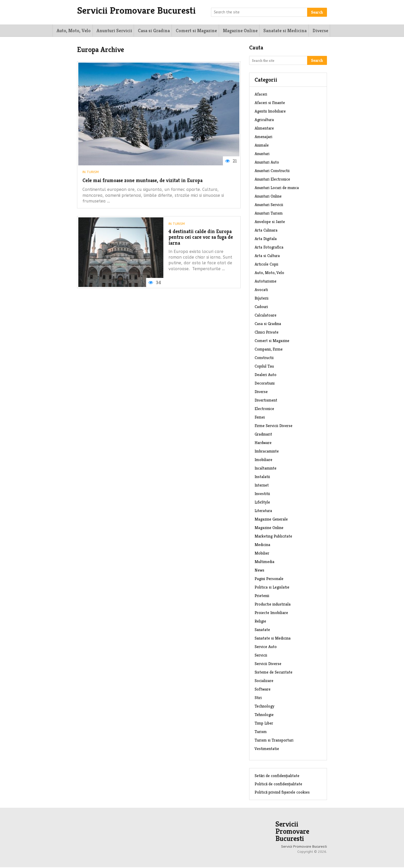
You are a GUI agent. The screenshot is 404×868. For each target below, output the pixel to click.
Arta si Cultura (267, 256)
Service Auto (266, 647)
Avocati (261, 290)
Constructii (264, 358)
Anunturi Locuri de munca (277, 188)
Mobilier (262, 554)
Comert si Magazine (194, 31)
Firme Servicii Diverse (273, 426)
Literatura (263, 511)
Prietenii (262, 596)
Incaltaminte (266, 469)
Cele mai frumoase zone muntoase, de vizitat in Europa (150, 182)
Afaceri (261, 95)
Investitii (262, 494)
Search (317, 12)
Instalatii (262, 477)
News (259, 571)
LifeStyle (262, 503)
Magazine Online (237, 31)
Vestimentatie (267, 749)
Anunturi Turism (269, 214)
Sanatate (262, 630)
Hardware (263, 443)
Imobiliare (263, 460)
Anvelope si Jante (270, 222)
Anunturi (262, 154)
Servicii (261, 656)
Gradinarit (263, 435)
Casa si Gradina (152, 31)
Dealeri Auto (266, 375)
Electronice (264, 409)
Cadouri (261, 307)
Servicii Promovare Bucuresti (141, 11)
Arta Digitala (266, 239)
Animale (262, 146)
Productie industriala (273, 605)
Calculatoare (266, 316)
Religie (260, 622)
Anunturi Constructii (272, 171)
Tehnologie (264, 715)
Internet (262, 486)
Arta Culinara (266, 231)
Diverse (317, 31)
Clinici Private (267, 333)
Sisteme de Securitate (273, 673)
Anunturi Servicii (113, 31)
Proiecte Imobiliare (271, 613)
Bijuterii (262, 299)
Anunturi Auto (267, 163)
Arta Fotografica (269, 248)
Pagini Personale (269, 579)
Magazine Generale (271, 520)
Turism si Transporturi (274, 741)
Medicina (262, 545)
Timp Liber (264, 724)
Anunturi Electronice (272, 180)
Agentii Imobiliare (270, 112)
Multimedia (264, 562)
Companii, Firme (269, 350)
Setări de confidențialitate (277, 776)
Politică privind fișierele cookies (282, 793)
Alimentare (264, 129)
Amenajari (263, 137)
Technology (264, 707)
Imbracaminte (267, 452)
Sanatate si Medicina (282, 31)
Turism (93, 173)
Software (263, 690)
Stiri (258, 698)
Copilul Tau (264, 367)
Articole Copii (266, 265)
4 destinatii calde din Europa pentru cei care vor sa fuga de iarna (201, 240)
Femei (260, 418)
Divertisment (266, 401)
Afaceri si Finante (270, 103)
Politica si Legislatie (272, 588)
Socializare (264, 681)
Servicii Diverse (268, 664)
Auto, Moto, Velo (72, 31)
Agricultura (264, 120)
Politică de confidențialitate (278, 785)
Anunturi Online (268, 197)
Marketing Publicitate (273, 537)
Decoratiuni (265, 384)
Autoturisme (266, 282)
